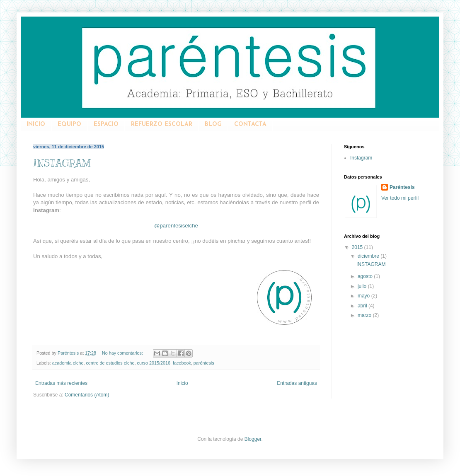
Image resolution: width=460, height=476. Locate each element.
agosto (366, 276)
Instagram (361, 158)
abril (363, 306)
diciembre (369, 256)
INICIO (36, 124)
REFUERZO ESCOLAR (162, 124)
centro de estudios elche (110, 363)
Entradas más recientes (61, 383)
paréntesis (204, 363)
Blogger (253, 439)
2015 (358, 247)
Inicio (182, 383)
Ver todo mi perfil (400, 198)
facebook (182, 363)
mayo (364, 296)
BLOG (213, 124)
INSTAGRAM (62, 163)
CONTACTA (250, 124)
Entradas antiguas (297, 383)
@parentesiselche (176, 226)
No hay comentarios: (123, 353)
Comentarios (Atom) (87, 395)
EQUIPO (69, 124)
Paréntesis (402, 187)
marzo (365, 315)
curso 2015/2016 (154, 363)
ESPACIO (106, 124)
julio (363, 286)
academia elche (68, 363)
